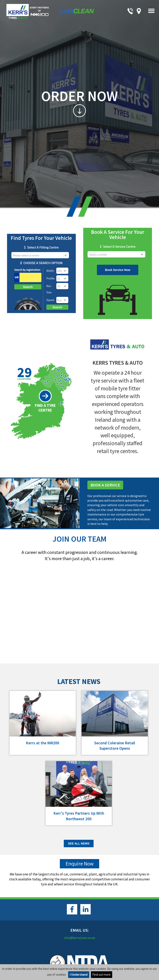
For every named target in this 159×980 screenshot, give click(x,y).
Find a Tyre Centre (45, 408)
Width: (50, 271)
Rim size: (49, 289)
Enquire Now (80, 864)
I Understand (79, 975)
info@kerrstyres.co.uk (79, 938)
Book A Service (105, 485)
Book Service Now (118, 270)
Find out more (102, 975)
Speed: (51, 300)
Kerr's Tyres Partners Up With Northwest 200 (79, 816)
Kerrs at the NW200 (43, 743)
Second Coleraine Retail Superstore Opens (115, 746)
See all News (79, 843)
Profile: (51, 278)
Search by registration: (27, 270)
